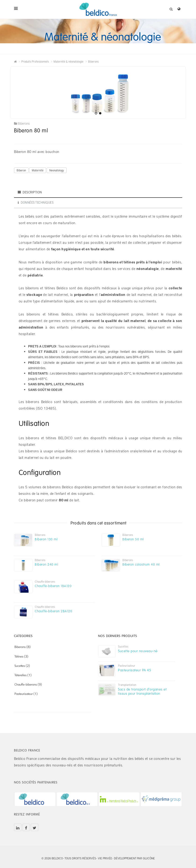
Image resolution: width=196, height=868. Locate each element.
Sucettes (20, 666)
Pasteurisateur (24, 694)
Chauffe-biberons (26, 684)
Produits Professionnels (35, 61)
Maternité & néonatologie (68, 61)
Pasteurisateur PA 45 (134, 670)
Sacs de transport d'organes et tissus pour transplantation (142, 691)
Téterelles (21, 675)
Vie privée (105, 858)
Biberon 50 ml (133, 539)
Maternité (38, 170)
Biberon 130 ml (46, 539)
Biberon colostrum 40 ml (141, 564)
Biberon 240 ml (46, 564)
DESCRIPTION (30, 192)
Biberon (21, 170)
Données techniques (36, 202)
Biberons (93, 61)
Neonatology (57, 170)
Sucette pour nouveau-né (138, 651)
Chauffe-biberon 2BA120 (53, 611)
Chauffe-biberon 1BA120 (53, 586)
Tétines (19, 656)
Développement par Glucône (134, 858)
